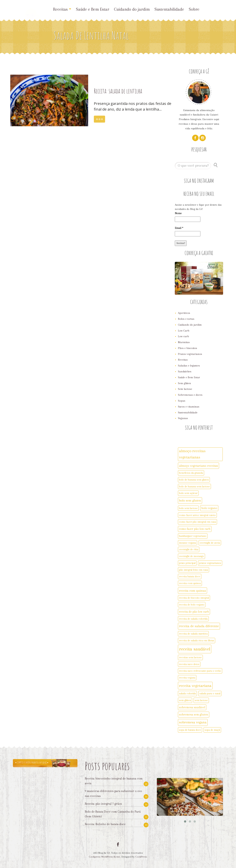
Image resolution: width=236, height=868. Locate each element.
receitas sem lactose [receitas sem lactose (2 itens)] (190, 657)
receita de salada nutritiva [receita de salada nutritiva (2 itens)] (193, 634)
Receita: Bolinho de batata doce (105, 824)
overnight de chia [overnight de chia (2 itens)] (189, 549)
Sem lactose (185, 389)
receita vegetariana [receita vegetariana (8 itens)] (195, 686)
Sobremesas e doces (190, 395)
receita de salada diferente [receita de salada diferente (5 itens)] (199, 626)
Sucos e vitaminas (189, 407)
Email (179, 228)
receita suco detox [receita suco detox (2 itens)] (189, 664)
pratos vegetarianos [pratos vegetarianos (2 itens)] (210, 563)
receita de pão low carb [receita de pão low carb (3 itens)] (194, 612)
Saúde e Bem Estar (93, 9)
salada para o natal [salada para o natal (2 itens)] (210, 693)
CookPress (141, 857)
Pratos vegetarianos (190, 354)
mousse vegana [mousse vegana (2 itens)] (188, 543)
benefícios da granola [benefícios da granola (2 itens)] (191, 473)
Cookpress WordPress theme (105, 857)
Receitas (62, 9)
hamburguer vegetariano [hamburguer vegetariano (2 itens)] (193, 536)
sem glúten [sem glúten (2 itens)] (185, 700)
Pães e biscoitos (188, 348)
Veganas (183, 418)
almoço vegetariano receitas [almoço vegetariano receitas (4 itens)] (198, 466)
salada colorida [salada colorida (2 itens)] (187, 693)
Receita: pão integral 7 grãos (103, 804)
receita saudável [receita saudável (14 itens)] (195, 649)
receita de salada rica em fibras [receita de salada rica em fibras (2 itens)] (197, 640)
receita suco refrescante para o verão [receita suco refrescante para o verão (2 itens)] (200, 671)
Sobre (194, 9)
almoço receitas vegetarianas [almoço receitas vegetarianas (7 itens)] (192, 454)
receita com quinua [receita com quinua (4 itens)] (192, 591)
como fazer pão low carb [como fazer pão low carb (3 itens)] (195, 529)
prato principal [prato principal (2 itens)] (187, 563)
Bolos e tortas (186, 319)
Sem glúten (184, 383)
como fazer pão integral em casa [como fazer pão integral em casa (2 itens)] (197, 522)
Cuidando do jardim (132, 9)
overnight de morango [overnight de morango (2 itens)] (191, 556)
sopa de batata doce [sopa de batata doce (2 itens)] (190, 730)
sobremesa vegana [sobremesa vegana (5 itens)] (193, 722)
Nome (178, 213)
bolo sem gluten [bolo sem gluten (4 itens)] (190, 500)
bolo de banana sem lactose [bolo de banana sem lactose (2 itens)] (194, 486)
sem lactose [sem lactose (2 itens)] (201, 700)
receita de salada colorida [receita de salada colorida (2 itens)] (193, 619)
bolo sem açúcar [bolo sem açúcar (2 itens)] (188, 493)
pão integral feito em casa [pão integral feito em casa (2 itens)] (194, 570)
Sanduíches (185, 371)
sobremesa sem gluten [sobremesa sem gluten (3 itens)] (194, 714)
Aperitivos (184, 313)
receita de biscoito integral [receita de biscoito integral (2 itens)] (194, 598)
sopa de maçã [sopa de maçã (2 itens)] (212, 730)
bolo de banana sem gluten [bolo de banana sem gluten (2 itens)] (194, 480)
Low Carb (184, 331)
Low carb (183, 336)
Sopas (182, 401)
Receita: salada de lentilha (118, 91)
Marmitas (184, 342)
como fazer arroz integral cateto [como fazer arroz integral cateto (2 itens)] (197, 515)
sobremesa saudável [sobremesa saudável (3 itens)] (192, 707)
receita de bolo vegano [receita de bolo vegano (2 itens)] (192, 605)
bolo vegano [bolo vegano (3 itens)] (209, 508)
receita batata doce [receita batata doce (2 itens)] (190, 576)
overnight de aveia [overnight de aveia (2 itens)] (210, 543)
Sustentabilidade (169, 9)
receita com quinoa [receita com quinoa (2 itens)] (190, 583)
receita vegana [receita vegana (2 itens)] (187, 678)
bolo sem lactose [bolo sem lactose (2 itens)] (188, 508)
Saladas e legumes (189, 366)
